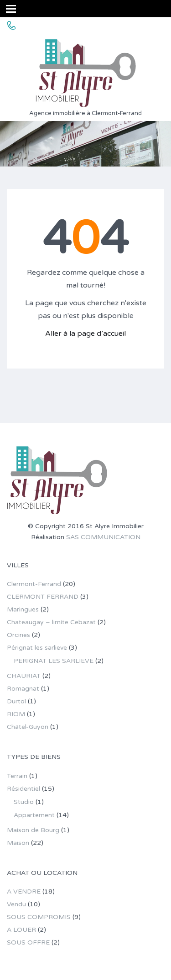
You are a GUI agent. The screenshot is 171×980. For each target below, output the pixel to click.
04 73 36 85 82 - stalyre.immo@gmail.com (92, 26)
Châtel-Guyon (28, 727)
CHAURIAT (24, 676)
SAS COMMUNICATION (103, 537)
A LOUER (21, 930)
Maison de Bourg (33, 830)
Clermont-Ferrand (34, 584)
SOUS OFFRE (28, 942)
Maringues (23, 609)
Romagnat (23, 689)
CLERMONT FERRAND (43, 597)
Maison (18, 843)
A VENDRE (24, 892)
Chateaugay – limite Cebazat (51, 622)
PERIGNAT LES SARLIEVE (54, 661)
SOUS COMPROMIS (39, 917)
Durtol (16, 701)
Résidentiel (23, 789)
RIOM (16, 714)
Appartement (34, 815)
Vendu (16, 904)
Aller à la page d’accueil (85, 333)
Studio (24, 802)
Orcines (18, 635)
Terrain (17, 776)
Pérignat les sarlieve (37, 648)
